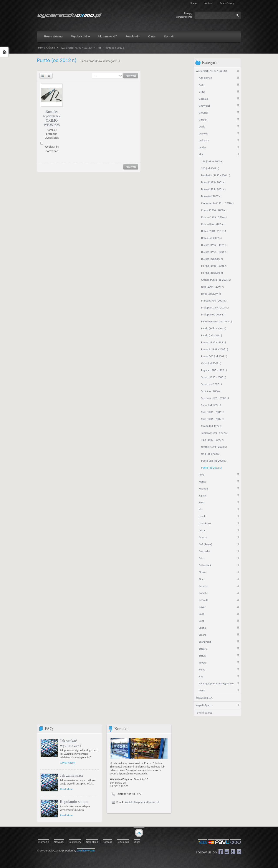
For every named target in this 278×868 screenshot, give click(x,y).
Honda (203, 482)
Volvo (202, 669)
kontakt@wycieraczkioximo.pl (142, 802)
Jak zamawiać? (72, 775)
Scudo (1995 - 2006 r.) (214, 377)
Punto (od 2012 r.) (211, 468)
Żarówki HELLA (204, 698)
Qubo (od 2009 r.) (211, 363)
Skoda (202, 628)
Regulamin (123, 842)
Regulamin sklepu (74, 802)
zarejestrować (184, 17)
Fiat (99, 48)
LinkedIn (239, 851)
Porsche (204, 593)
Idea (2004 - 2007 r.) (213, 287)
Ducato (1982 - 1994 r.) (214, 245)
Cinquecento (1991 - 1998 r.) (217, 203)
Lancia (203, 516)
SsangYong (205, 642)
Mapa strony (227, 3)
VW (201, 676)
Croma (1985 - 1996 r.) (214, 217)
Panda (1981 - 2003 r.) (214, 328)
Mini (202, 558)
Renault (203, 600)
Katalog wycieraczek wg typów (216, 683)
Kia (201, 509)
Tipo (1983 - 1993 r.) (213, 440)
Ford (202, 475)
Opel (202, 579)
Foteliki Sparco (204, 713)
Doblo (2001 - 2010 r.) (213, 231)
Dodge (203, 147)
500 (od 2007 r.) (210, 168)
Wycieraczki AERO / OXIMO (76, 48)
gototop (139, 833)
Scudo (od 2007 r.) (211, 384)
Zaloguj (188, 13)
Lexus (202, 530)
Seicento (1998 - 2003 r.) (215, 398)
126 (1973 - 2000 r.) (212, 161)
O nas (137, 842)
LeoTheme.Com (86, 850)
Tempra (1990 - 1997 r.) (214, 433)
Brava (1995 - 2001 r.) (213, 182)
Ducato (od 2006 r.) (212, 259)
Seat (201, 621)
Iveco (202, 690)
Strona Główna (46, 48)
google (233, 851)
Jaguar (203, 495)
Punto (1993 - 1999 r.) (213, 342)
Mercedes (205, 551)
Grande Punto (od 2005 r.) (216, 280)
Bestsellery (75, 842)
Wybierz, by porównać (52, 149)
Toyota (203, 663)
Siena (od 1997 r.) (211, 405)
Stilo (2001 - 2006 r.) (213, 412)
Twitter (227, 851)
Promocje (43, 842)
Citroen (203, 120)
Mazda (203, 537)
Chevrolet (204, 106)
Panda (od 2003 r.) (212, 335)
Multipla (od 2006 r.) (213, 314)
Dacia (202, 127)
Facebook (221, 851)
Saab (202, 614)
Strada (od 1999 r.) (212, 426)
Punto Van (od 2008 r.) (214, 461)
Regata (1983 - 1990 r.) (214, 370)
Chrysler (204, 113)
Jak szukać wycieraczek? (71, 743)
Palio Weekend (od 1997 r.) (216, 321)
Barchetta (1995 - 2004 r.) (216, 175)
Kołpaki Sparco (204, 705)
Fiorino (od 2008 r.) (212, 273)
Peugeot (204, 586)
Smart (202, 635)
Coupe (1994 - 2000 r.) (214, 210)
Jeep (202, 502)
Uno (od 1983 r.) (210, 454)
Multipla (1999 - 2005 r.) (215, 307)
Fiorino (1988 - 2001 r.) (214, 266)
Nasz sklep (92, 842)
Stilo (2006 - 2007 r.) (213, 419)
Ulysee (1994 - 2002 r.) (214, 447)
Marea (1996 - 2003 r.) (214, 301)
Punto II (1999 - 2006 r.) (215, 349)
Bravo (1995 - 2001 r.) (213, 189)
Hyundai (204, 488)
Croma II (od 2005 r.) (213, 224)
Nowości (59, 842)
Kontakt (208, 3)
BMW (202, 92)
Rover (202, 607)
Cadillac (203, 99)
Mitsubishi (205, 565)
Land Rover (205, 523)
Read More (66, 789)
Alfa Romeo (206, 78)
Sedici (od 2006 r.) (211, 391)
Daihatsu (204, 140)
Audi (202, 85)
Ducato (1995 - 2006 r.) (214, 252)
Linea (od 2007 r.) (211, 294)
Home (193, 3)
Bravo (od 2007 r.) (211, 196)
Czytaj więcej (68, 763)
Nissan (203, 572)
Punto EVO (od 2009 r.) (214, 356)
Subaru (203, 649)
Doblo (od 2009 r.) (211, 238)
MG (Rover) (205, 544)
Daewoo (204, 133)
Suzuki (203, 656)
